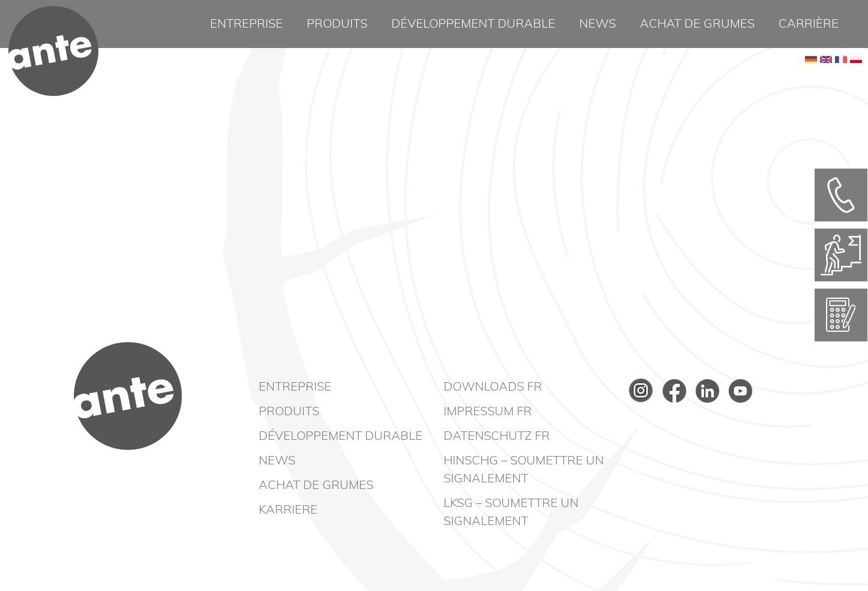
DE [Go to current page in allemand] (811, 78)
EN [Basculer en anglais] (826, 78)
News (598, 24)
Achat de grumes (697, 24)
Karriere (288, 510)
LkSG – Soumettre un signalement (511, 512)
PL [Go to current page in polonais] (856, 78)
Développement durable (473, 24)
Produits (337, 24)
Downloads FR (493, 387)
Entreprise (246, 24)
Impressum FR (488, 412)
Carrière (809, 24)
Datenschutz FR (497, 436)
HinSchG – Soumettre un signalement (524, 470)
